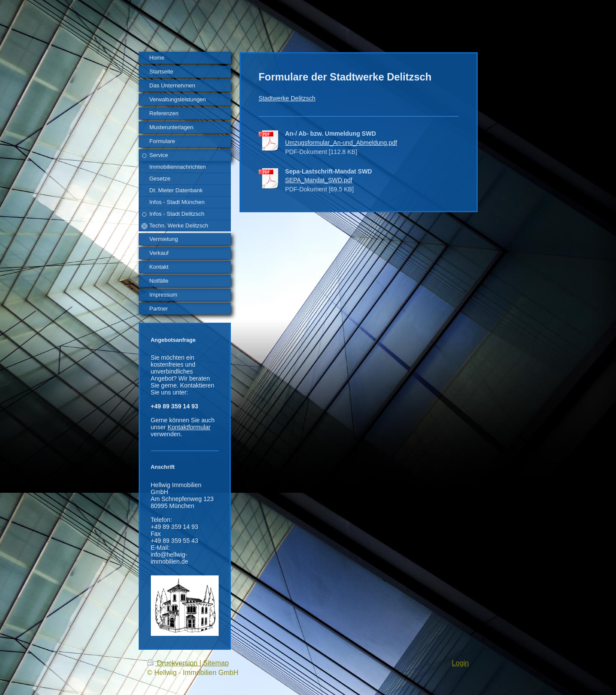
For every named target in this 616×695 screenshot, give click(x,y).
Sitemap (216, 663)
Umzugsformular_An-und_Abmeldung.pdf (341, 143)
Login (460, 663)
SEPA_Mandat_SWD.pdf (319, 180)
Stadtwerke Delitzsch (287, 98)
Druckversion (173, 663)
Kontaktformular (189, 427)
